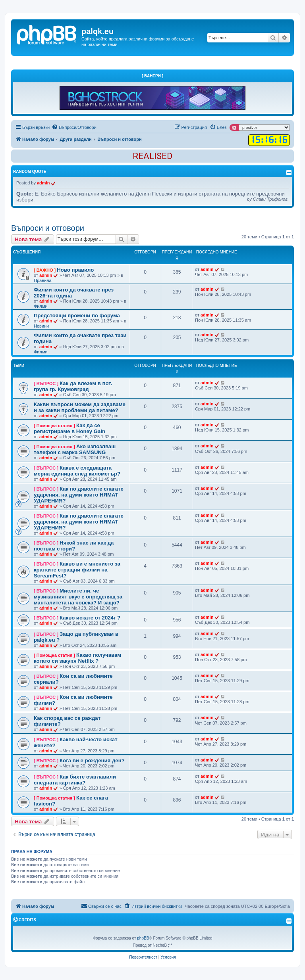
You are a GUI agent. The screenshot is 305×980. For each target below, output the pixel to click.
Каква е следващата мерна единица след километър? (77, 471)
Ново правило (75, 270)
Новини (41, 326)
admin (43, 183)
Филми (41, 306)
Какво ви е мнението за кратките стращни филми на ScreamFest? (77, 570)
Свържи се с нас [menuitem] (101, 906)
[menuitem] (74, 127)
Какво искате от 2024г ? (90, 618)
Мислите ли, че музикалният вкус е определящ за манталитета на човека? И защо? (78, 597)
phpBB (143, 938)
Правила (43, 280)
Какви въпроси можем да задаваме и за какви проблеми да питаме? (80, 407)
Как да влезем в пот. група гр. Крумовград (73, 386)
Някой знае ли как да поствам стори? (74, 546)
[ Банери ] (152, 76)
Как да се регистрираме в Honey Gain (69, 428)
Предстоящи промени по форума (77, 315)
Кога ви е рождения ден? (92, 760)
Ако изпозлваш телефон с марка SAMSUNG (75, 449)
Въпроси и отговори (48, 228)
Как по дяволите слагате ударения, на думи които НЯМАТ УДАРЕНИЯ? (79, 495)
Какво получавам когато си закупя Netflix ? (77, 658)
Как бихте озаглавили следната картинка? (75, 780)
